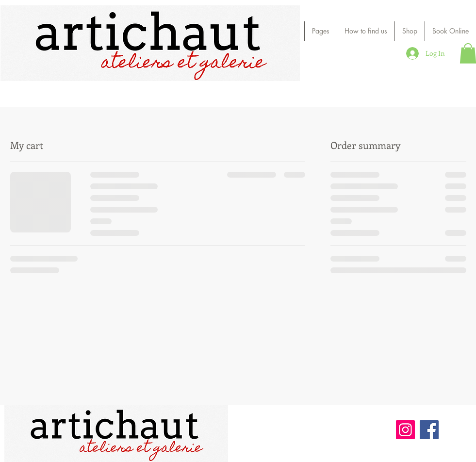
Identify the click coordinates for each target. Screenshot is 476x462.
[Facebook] (429, 430)
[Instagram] (405, 430)
